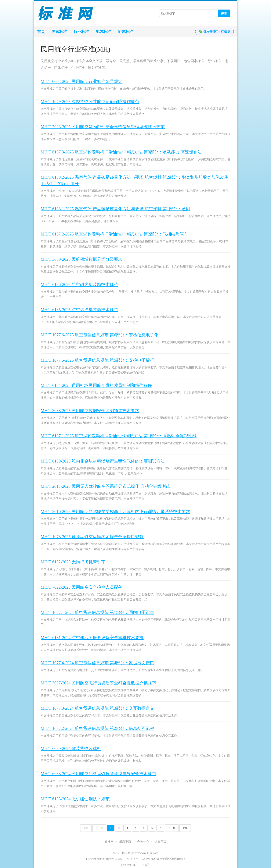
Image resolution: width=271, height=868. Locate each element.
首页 (41, 32)
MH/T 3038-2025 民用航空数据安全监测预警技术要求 (90, 411)
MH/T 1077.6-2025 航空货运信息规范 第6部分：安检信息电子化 (100, 335)
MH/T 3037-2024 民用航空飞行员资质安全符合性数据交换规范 (98, 683)
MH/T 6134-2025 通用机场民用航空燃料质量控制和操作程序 (96, 385)
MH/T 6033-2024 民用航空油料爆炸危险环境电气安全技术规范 (98, 774)
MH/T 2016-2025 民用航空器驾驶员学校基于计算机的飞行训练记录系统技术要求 (115, 511)
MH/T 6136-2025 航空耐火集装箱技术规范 (79, 284)
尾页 (185, 828)
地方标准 (103, 32)
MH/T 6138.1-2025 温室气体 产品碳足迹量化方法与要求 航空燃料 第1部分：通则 (115, 209)
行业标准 (81, 32)
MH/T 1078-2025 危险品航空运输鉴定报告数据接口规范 (92, 537)
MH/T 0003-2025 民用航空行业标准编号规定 (82, 81)
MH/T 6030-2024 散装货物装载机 (71, 748)
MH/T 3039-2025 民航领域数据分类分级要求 (82, 259)
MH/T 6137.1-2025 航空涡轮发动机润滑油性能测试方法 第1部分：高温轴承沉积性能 (119, 436)
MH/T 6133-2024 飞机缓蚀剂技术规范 (75, 799)
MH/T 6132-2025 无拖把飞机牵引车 (73, 562)
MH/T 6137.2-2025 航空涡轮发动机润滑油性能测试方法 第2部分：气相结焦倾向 (114, 234)
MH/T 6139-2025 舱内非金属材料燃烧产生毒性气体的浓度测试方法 (103, 461)
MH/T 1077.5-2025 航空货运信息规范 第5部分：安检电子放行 (97, 360)
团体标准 (125, 32)
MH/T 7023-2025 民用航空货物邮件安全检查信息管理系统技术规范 (103, 127)
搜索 (224, 13)
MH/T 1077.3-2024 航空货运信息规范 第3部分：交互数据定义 (97, 708)
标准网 (109, 842)
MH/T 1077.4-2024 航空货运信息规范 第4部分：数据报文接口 (97, 663)
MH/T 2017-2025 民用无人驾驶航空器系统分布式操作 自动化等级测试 (105, 486)
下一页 (172, 828)
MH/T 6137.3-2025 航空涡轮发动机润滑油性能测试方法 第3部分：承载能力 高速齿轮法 (121, 152)
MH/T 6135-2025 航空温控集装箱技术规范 (79, 310)
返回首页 (160, 842)
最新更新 (125, 842)
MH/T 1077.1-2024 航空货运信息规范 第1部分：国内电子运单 (97, 612)
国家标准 (59, 32)
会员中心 (143, 842)
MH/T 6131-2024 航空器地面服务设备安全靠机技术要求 (92, 638)
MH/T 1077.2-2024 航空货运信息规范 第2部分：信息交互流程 (97, 728)
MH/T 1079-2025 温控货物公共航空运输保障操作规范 (90, 102)
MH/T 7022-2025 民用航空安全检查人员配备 (82, 587)
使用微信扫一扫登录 (214, 32)
